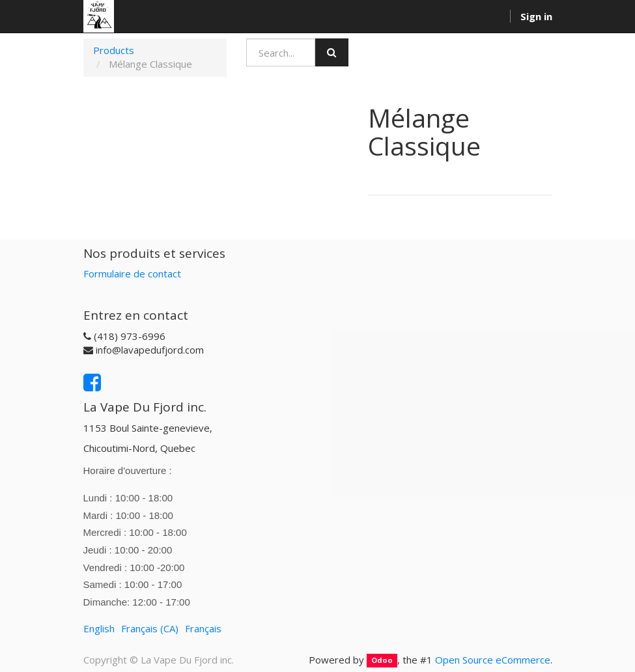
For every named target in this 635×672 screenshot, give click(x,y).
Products (114, 50)
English (99, 628)
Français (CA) (150, 628)
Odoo (382, 661)
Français (203, 628)
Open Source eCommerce (493, 660)
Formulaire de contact (132, 273)
